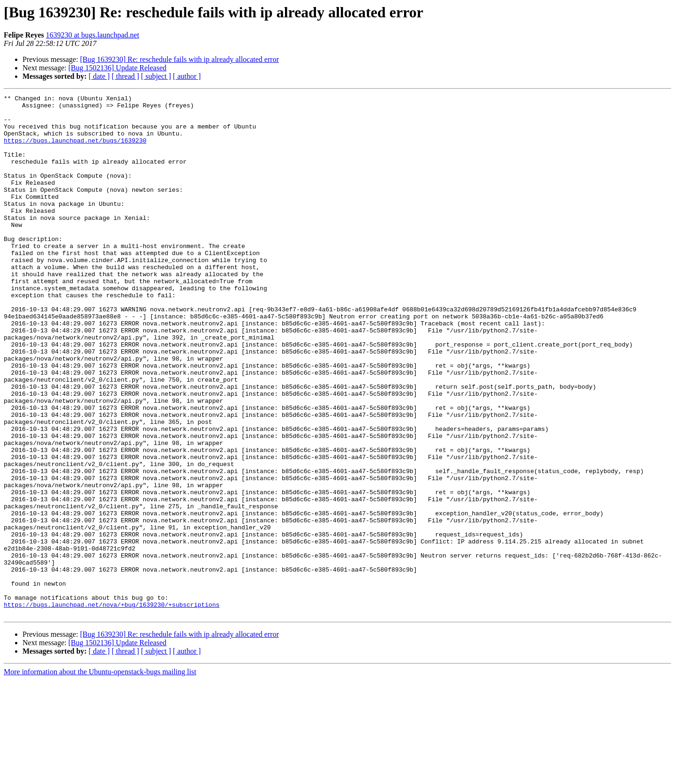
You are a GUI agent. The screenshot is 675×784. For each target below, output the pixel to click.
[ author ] (187, 76)
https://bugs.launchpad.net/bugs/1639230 (75, 150)
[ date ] (99, 76)
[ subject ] (156, 76)
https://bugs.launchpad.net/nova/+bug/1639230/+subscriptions (112, 707)
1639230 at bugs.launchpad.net (93, 35)
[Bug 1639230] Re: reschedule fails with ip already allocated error (180, 59)
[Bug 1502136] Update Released (117, 68)
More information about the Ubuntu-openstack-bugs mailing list (100, 776)
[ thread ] (125, 76)
